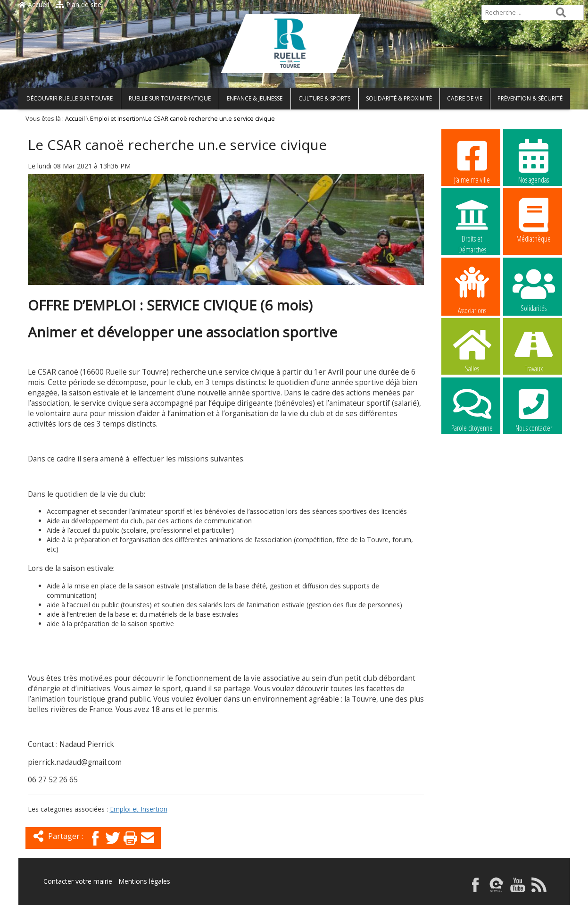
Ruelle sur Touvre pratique (170, 98)
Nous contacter (534, 409)
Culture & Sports (324, 98)
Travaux (534, 350)
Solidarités (534, 289)
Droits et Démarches (472, 220)
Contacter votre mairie (78, 881)
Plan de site (79, 4)
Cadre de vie (465, 98)
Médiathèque (534, 220)
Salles (472, 350)
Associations (472, 290)
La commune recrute (472, 469)
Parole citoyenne (472, 409)
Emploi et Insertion (116, 119)
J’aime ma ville (472, 161)
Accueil (34, 4)
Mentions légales (144, 881)
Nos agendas (534, 161)
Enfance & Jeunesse (255, 98)
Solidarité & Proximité (399, 98)
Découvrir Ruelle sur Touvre (70, 98)
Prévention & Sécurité (530, 98)
